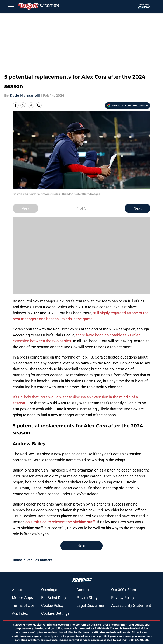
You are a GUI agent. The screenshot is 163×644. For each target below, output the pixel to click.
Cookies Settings (55, 613)
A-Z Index (20, 613)
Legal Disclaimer (90, 605)
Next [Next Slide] (138, 208)
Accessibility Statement (131, 605)
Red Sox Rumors (39, 560)
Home (17, 560)
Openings (49, 590)
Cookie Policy (52, 605)
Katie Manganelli (25, 95)
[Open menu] (11, 6)
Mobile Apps (22, 598)
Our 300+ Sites (124, 590)
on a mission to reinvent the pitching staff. (61, 522)
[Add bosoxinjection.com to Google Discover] (128, 106)
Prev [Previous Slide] (25, 208)
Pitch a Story (87, 598)
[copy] (39, 105)
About (17, 590)
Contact (83, 590)
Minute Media (32, 625)
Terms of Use (23, 605)
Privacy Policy (123, 598)
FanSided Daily (54, 598)
